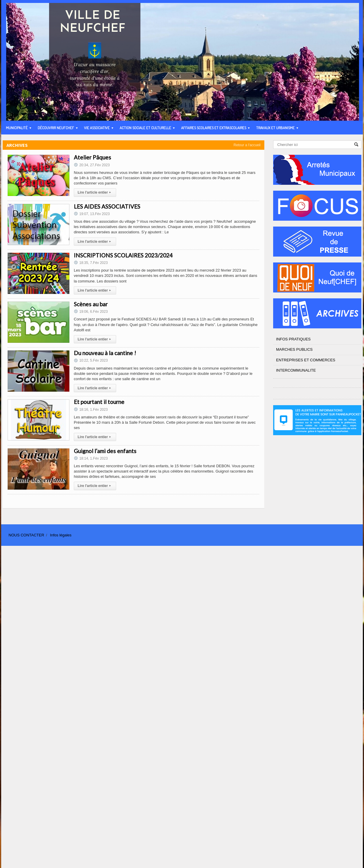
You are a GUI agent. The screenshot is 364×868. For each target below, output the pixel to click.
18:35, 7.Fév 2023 (91, 263)
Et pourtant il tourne (99, 402)
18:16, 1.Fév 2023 (91, 410)
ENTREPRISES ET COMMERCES (306, 360)
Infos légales (61, 535)
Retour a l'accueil (247, 145)
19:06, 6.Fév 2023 (91, 312)
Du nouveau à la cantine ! (105, 353)
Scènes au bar (91, 304)
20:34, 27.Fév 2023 (92, 165)
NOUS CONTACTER (26, 535)
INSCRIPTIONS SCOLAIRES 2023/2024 (123, 255)
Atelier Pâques (92, 157)
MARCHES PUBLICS (294, 349)
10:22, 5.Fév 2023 (91, 360)
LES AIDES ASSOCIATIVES (107, 206)
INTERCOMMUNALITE (296, 370)
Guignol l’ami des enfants (105, 451)
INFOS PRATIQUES (293, 339)
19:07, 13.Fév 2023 (92, 214)
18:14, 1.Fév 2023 (91, 458)
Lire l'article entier (95, 192)
